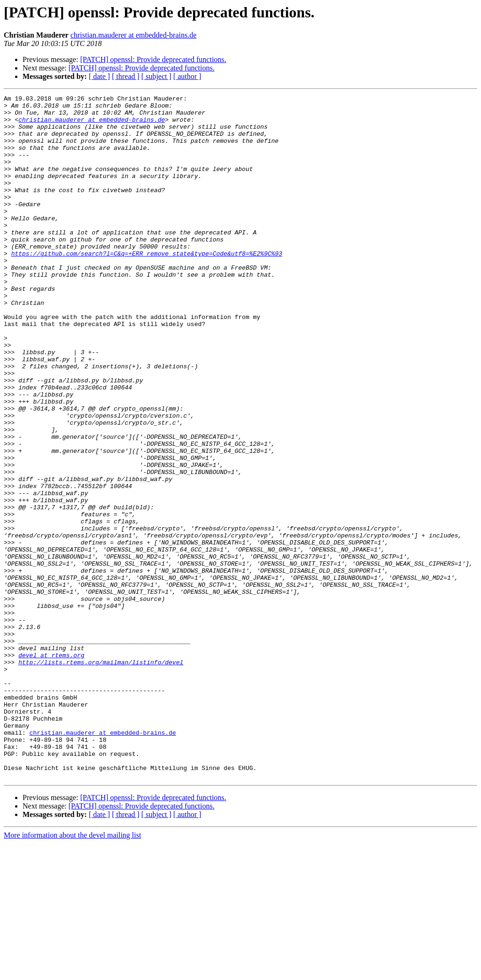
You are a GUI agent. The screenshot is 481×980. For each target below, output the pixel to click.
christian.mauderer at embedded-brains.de (133, 35)
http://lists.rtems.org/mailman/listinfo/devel (101, 776)
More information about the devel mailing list (72, 972)
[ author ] (187, 76)
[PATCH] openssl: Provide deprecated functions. (153, 59)
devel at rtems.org (51, 768)
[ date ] (99, 76)
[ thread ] (126, 76)
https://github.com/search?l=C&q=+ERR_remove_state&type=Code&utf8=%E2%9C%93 (147, 286)
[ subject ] (156, 76)
